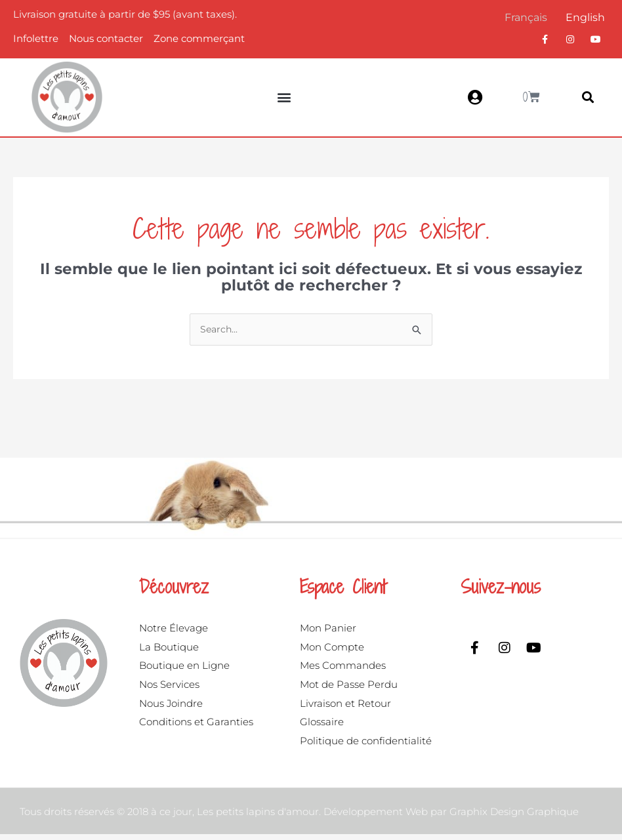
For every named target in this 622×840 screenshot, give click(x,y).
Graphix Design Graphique (514, 817)
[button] (284, 97)
